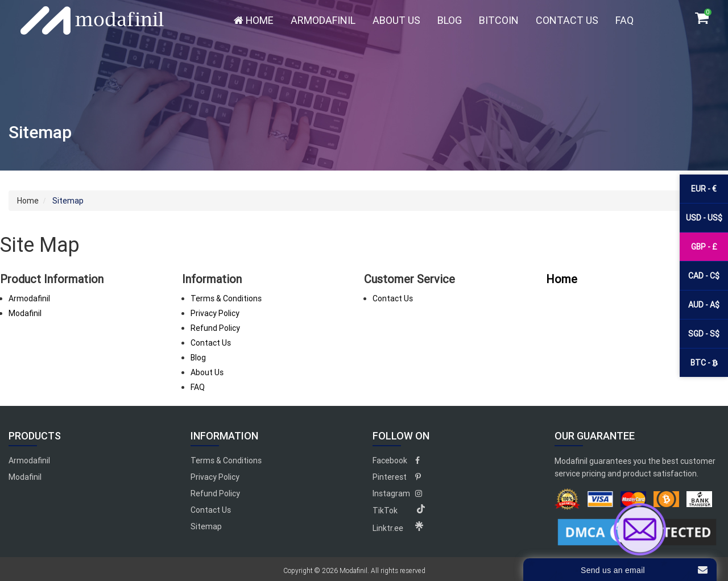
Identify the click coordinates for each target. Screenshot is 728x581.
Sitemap (206, 526)
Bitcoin (499, 20)
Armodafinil (323, 20)
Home (254, 20)
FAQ (624, 20)
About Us (396, 20)
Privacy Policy (215, 313)
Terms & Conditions (226, 298)
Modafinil (25, 313)
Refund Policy (215, 328)
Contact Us (567, 20)
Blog (450, 20)
